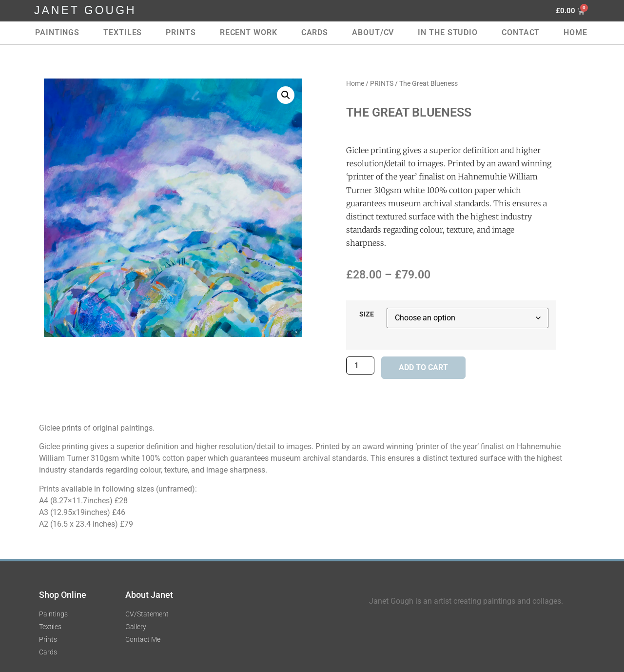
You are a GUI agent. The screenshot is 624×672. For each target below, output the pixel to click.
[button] (286, 95)
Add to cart (423, 367)
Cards (315, 32)
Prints (181, 32)
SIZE (367, 315)
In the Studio (448, 32)
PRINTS (382, 83)
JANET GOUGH (85, 10)
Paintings (57, 32)
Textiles (123, 32)
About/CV (373, 32)
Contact (521, 32)
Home (575, 32)
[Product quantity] (360, 366)
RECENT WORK (249, 32)
